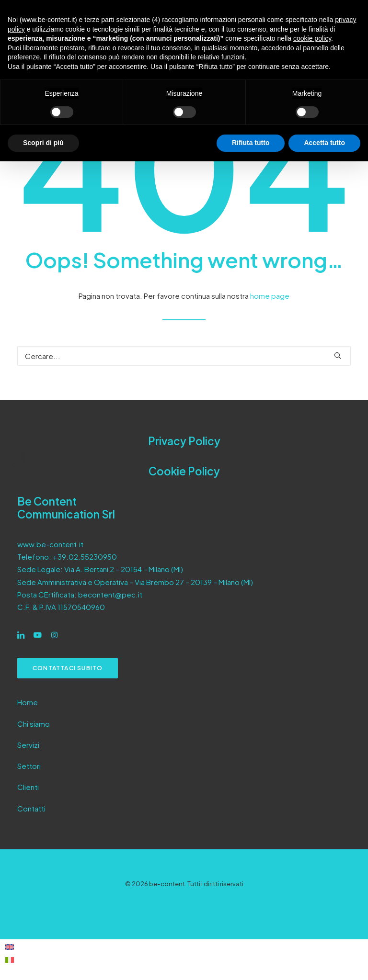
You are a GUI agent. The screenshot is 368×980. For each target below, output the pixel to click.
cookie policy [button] (312, 38)
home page (270, 296)
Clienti (28, 787)
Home (28, 702)
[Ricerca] (184, 356)
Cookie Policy (184, 471)
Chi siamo (34, 724)
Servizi (28, 745)
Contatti (31, 808)
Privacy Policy (184, 441)
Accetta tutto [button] (324, 143)
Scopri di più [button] (43, 143)
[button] (338, 355)
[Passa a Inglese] (10, 946)
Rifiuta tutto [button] (251, 143)
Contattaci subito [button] (68, 668)
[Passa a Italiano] (10, 959)
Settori (29, 766)
